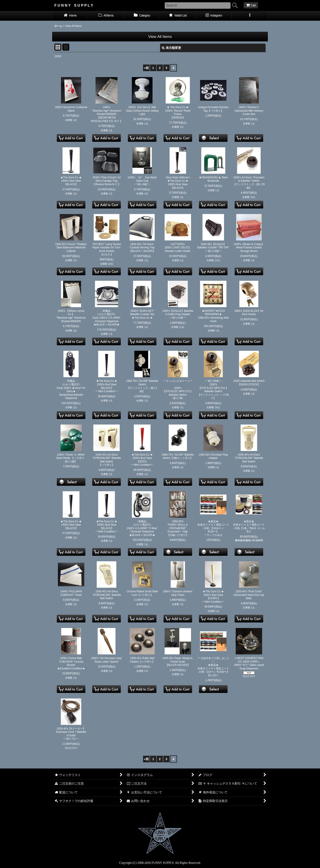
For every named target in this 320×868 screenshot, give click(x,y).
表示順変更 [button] (171, 48)
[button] (250, 16)
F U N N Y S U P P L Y (74, 5)
